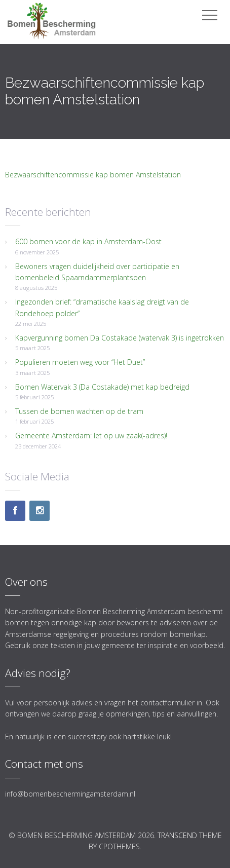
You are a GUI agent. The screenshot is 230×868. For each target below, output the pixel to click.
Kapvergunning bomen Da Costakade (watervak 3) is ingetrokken (120, 338)
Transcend (177, 835)
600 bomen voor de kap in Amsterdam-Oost (88, 241)
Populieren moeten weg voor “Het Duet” (80, 362)
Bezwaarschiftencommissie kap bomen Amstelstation (93, 175)
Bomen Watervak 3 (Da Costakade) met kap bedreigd (102, 387)
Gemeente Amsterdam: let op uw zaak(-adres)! (91, 436)
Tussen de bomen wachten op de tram (79, 411)
